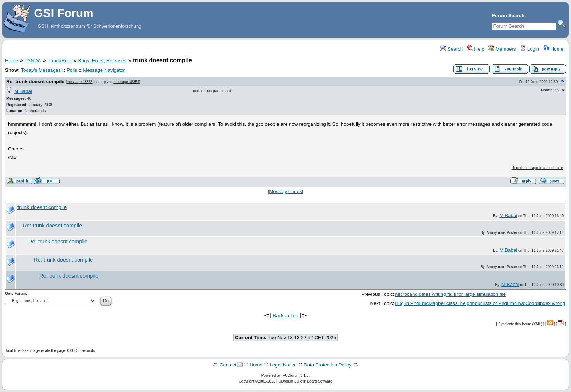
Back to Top (285, 316)
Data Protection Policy (328, 365)
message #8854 (126, 82)
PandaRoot (60, 61)
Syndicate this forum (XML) (520, 324)
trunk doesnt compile (42, 207)
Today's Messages (41, 70)
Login (529, 49)
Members (502, 49)
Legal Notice (283, 365)
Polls (72, 70)
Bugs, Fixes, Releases (103, 61)
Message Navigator (104, 70)
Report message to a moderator (537, 168)
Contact (228, 365)
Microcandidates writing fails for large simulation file (450, 294)
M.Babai (23, 91)
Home (553, 49)
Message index (285, 191)
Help (476, 49)
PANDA (33, 61)
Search (452, 49)
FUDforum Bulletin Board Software (304, 381)
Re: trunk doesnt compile (35, 81)
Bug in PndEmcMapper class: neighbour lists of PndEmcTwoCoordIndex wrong (480, 303)
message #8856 (80, 82)
